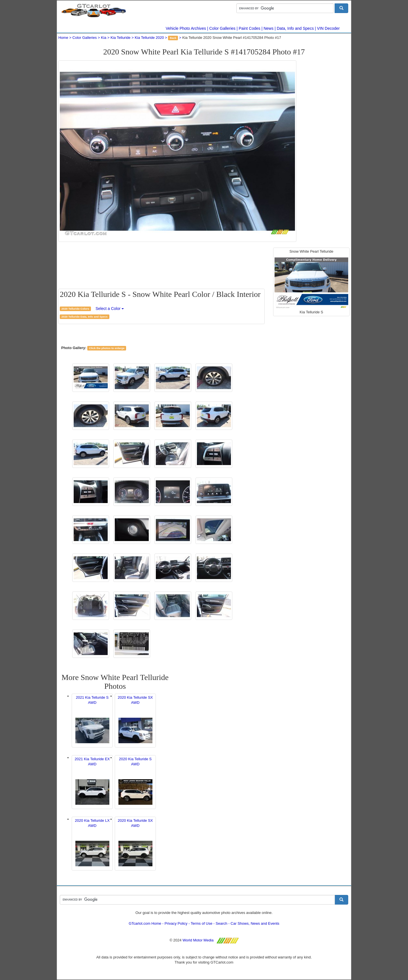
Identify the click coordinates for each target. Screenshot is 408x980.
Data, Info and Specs (295, 28)
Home (63, 38)
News (268, 28)
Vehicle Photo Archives (186, 28)
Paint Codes (250, 28)
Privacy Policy (176, 923)
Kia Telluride (121, 38)
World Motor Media (198, 940)
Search (221, 923)
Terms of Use (202, 923)
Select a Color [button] (110, 309)
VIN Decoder (328, 28)
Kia (104, 38)
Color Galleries (223, 28)
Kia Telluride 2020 (149, 38)
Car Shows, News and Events (255, 923)
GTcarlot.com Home (145, 923)
